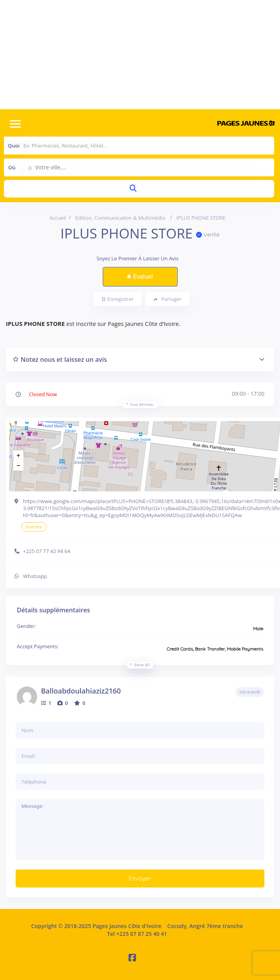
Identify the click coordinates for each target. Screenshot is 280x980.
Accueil (58, 218)
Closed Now (43, 394)
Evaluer (140, 277)
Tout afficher (142, 405)
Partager (168, 299)
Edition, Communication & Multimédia (120, 218)
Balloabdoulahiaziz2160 (81, 691)
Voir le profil (250, 692)
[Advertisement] (140, 55)
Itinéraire (34, 527)
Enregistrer (118, 299)
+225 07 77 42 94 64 (47, 551)
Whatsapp (35, 576)
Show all (142, 665)
